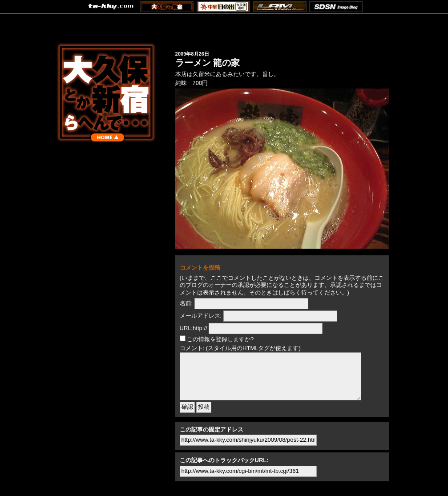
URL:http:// (194, 328)
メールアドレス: (201, 316)
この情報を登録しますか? (217, 339)
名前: (186, 303)
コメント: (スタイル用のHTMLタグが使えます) (240, 348)
